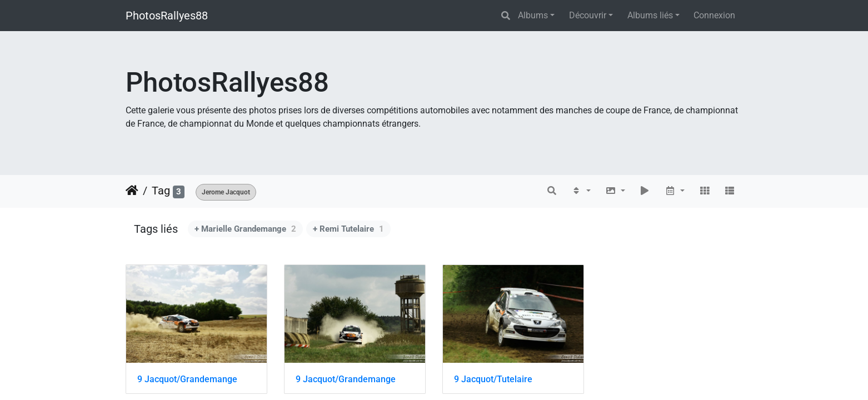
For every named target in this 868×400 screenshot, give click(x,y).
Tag (161, 191)
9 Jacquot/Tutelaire (493, 379)
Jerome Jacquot (226, 192)
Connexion (714, 15)
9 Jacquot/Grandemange (187, 379)
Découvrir (588, 15)
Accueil (132, 191)
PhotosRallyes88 (167, 16)
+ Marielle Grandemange (245, 229)
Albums (533, 15)
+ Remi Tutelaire (348, 229)
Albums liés (650, 15)
